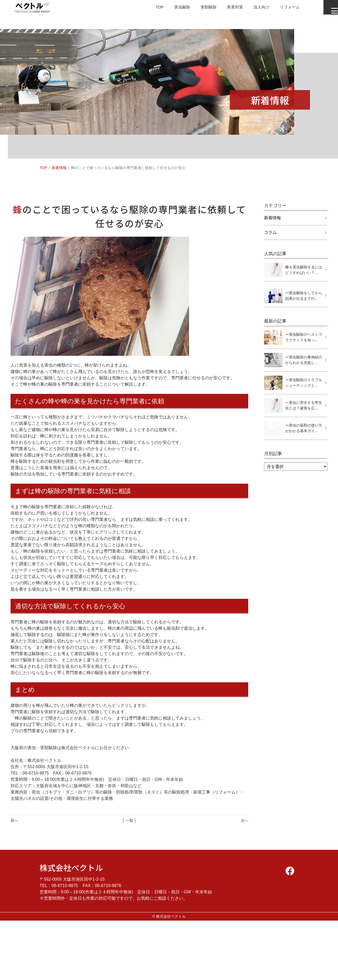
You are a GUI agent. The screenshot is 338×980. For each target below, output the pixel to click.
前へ (14, 820)
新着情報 (59, 168)
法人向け (253, 9)
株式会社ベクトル (71, 867)
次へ (245, 820)
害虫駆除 (171, 9)
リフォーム (283, 9)
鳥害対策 (226, 9)
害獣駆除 (198, 9)
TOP (147, 9)
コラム (270, 232)
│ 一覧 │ (129, 820)
